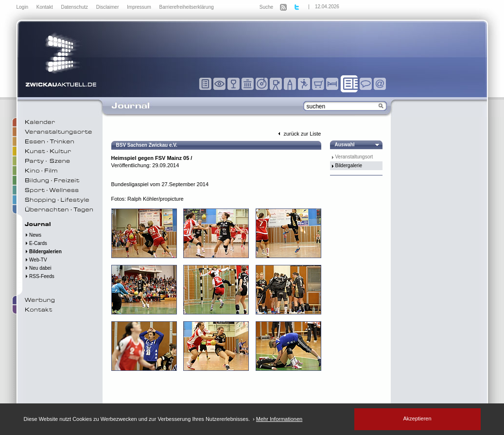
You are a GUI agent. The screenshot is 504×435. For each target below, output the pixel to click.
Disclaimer (108, 7)
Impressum (139, 7)
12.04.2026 (327, 7)
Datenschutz (75, 7)
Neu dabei (38, 268)
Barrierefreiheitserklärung (187, 7)
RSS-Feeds (40, 276)
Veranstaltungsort (354, 157)
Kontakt (45, 7)
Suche (266, 7)
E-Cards (36, 243)
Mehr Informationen (279, 419)
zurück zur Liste (298, 134)
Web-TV (36, 260)
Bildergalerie (349, 165)
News (33, 235)
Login (23, 7)
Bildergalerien (43, 252)
